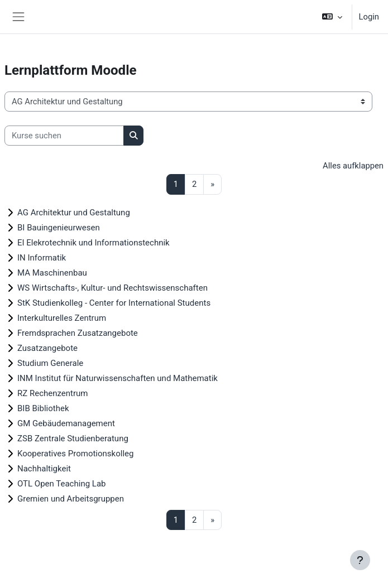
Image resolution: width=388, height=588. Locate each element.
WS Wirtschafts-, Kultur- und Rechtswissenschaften (112, 288)
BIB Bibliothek (43, 408)
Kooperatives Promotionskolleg (75, 454)
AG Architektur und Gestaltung (74, 213)
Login (369, 17)
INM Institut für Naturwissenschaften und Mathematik (118, 378)
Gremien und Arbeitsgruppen (71, 499)
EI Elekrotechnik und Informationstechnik (94, 243)
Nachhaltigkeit (44, 469)
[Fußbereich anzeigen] (360, 560)
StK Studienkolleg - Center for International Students (114, 303)
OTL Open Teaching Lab (61, 484)
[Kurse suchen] (64, 136)
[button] (332, 17)
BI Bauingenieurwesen (59, 228)
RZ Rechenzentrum (52, 393)
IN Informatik (42, 258)
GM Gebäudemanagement (66, 423)
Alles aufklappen (353, 166)
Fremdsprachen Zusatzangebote (78, 333)
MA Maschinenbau (52, 273)
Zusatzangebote (47, 348)
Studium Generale (50, 363)
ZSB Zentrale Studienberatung (73, 438)
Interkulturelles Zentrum (62, 318)
